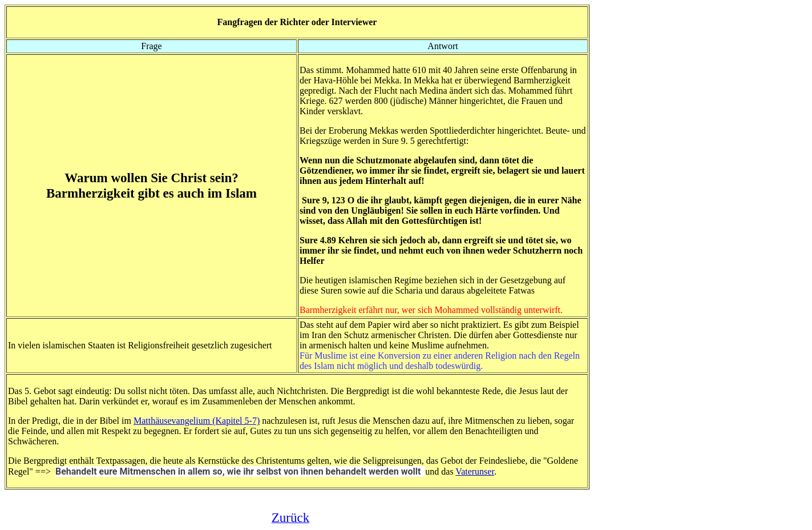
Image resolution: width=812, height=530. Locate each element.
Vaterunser (475, 471)
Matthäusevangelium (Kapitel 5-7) (197, 421)
